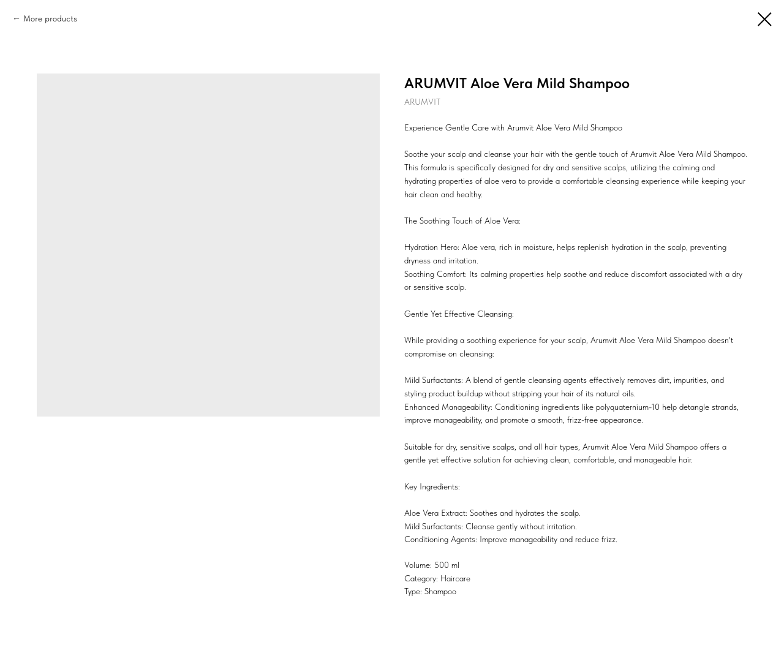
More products (50, 18)
